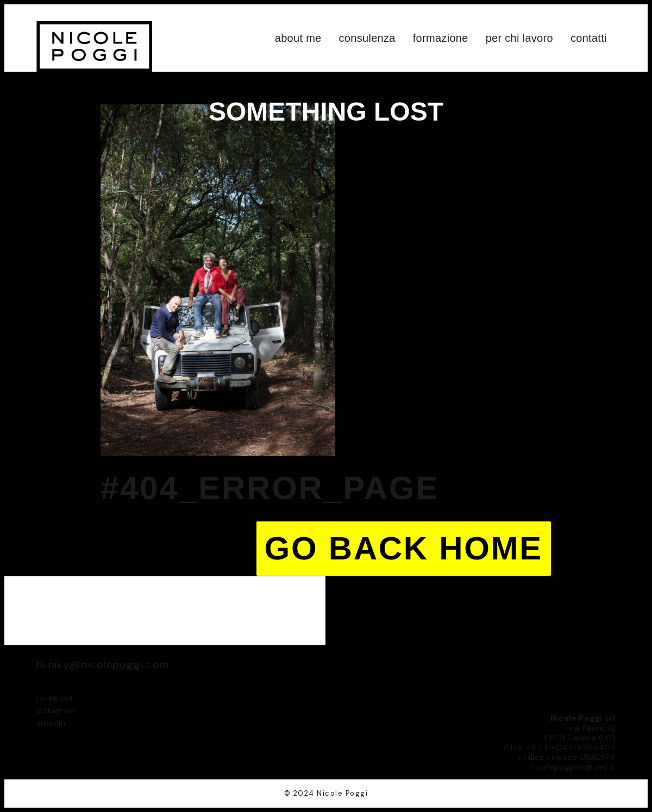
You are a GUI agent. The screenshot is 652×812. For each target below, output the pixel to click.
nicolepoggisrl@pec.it (573, 767)
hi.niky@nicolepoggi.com (103, 664)
